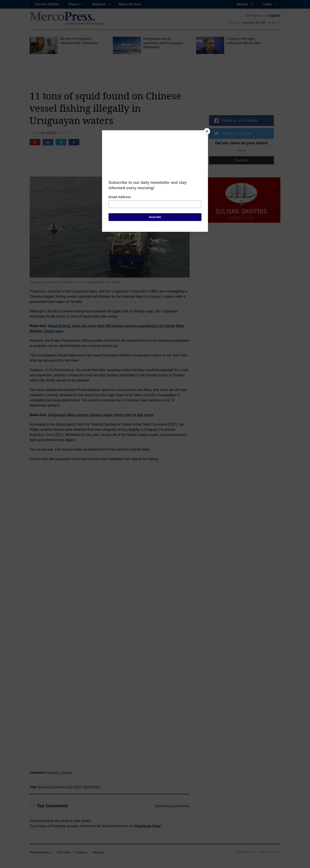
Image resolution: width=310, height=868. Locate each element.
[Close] (207, 131)
